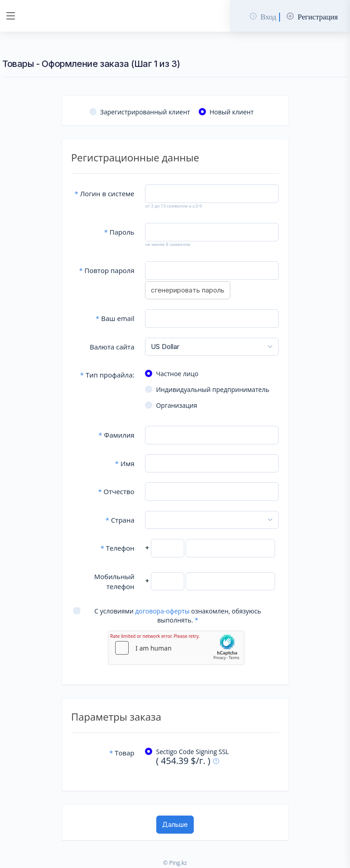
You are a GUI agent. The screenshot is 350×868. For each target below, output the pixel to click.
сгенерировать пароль (188, 290)
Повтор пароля (107, 270)
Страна (120, 520)
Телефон (117, 548)
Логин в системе (104, 193)
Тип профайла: (107, 375)
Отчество (116, 491)
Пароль (119, 232)
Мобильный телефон (114, 582)
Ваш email (115, 318)
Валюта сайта (112, 347)
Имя (125, 463)
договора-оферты (162, 611)
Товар (122, 753)
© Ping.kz (175, 863)
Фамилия (116, 435)
